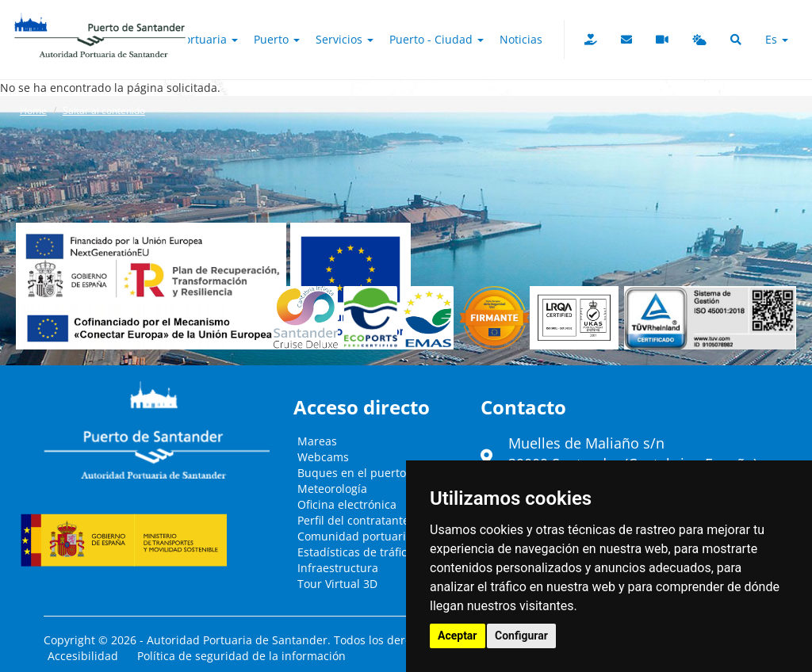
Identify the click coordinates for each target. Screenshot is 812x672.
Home (33, 111)
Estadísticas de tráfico (355, 552)
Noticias (521, 39)
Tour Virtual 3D (337, 584)
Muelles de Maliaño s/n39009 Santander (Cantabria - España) (633, 453)
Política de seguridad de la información (241, 656)
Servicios (345, 39)
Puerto (277, 39)
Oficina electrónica (347, 504)
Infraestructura (338, 568)
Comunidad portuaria (355, 536)
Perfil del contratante (353, 520)
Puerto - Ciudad (437, 39)
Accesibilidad (83, 656)
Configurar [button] (521, 636)
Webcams (323, 457)
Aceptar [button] (458, 636)
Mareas (317, 441)
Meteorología (332, 489)
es (777, 39)
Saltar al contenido (104, 111)
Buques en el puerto (352, 473)
